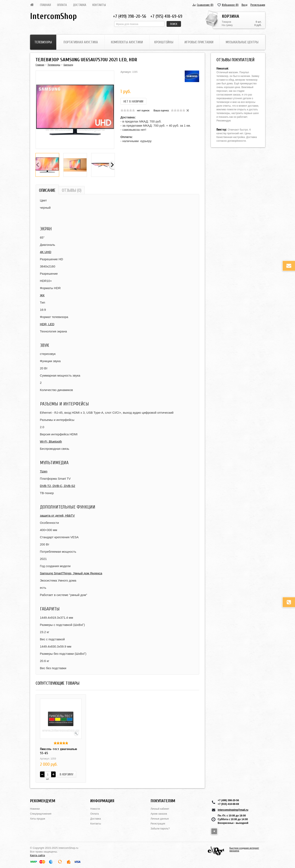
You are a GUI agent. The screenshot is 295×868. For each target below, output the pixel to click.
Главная (45, 5)
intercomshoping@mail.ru (233, 810)
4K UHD (46, 252)
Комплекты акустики (127, 42)
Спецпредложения (41, 814)
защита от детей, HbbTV (57, 515)
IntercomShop (53, 16)
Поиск (174, 24)
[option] (75, 110)
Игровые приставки (199, 42)
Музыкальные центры (242, 42)
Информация (102, 801)
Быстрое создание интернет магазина (244, 849)
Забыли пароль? (160, 829)
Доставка (80, 5)
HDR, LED (47, 324)
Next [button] (112, 165)
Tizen (44, 471)
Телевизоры (43, 42)
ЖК (42, 295)
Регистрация (258, 5)
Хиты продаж (38, 819)
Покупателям (163, 801)
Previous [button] (38, 165)
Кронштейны (164, 42)
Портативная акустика (81, 42)
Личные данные (160, 819)
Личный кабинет (160, 809)
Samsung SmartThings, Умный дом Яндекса (71, 573)
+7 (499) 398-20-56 (130, 16)
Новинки (35, 809)
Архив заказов (159, 814)
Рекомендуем (43, 801)
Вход (244, 5)
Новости (95, 809)
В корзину (66, 774)
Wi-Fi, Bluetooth (51, 441)
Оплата (62, 5)
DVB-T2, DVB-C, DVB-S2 (58, 486)
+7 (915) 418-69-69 (166, 16)
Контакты (99, 5)
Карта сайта (38, 855)
